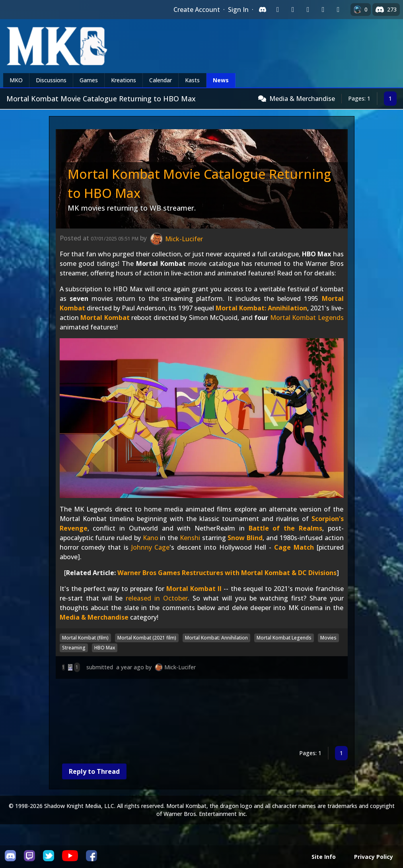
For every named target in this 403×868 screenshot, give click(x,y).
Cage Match (294, 547)
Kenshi (190, 538)
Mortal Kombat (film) (85, 638)
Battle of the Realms (285, 528)
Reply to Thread (94, 771)
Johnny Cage (151, 547)
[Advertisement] (202, 714)
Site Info (324, 857)
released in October (157, 598)
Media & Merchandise (302, 99)
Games (89, 80)
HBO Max (105, 648)
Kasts (192, 80)
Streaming (74, 648)
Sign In (238, 10)
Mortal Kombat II (194, 589)
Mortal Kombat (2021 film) (147, 638)
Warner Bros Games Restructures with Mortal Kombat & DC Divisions (227, 573)
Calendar (161, 80)
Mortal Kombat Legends (307, 318)
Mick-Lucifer (180, 667)
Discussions (51, 80)
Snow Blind (245, 538)
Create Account (197, 10)
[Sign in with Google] (293, 10)
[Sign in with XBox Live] (338, 10)
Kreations (124, 80)
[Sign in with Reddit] (308, 10)
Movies (328, 638)
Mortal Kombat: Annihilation (261, 308)
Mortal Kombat (105, 318)
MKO (16, 80)
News (221, 80)
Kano (151, 538)
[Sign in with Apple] (323, 10)
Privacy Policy (374, 857)
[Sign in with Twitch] (278, 10)
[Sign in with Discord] (263, 10)
